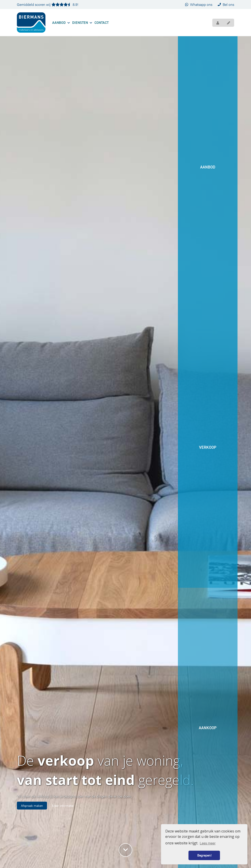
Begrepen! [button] (204, 855)
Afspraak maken (32, 805)
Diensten (82, 23)
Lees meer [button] (208, 843)
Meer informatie (63, 805)
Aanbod (61, 23)
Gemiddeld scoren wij (48, 4)
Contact (102, 23)
